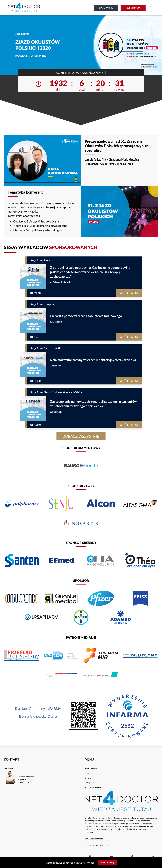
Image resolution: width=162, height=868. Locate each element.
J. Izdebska (56, 366)
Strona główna (91, 768)
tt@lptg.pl (22, 779)
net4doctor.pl (105, 845)
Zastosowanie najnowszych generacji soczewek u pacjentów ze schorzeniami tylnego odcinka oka (93, 404)
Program (89, 773)
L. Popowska (56, 412)
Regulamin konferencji (94, 839)
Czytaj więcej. (87, 863)
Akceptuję (107, 863)
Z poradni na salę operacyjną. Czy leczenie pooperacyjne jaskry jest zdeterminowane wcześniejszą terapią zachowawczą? (90, 272)
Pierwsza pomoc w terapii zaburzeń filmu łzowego (86, 316)
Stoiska (88, 778)
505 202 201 (24, 782)
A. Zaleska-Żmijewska (61, 282)
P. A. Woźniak (57, 322)
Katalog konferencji (93, 787)
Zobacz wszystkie (81, 436)
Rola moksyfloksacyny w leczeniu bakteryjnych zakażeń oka (93, 360)
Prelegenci (89, 783)
